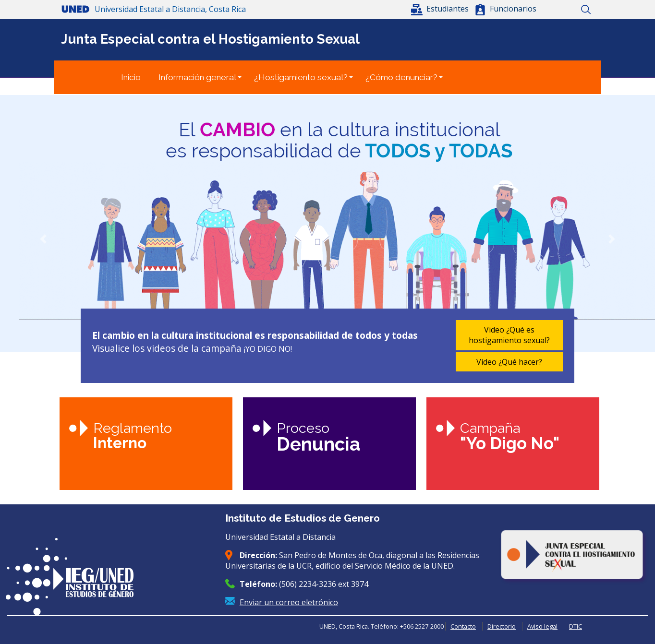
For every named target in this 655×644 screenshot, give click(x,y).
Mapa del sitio (569, 10)
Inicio (552, 10)
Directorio (502, 626)
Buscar (586, 10)
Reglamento (133, 436)
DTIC (576, 626)
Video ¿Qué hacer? (509, 362)
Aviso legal (542, 626)
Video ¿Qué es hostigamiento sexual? (509, 335)
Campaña (510, 436)
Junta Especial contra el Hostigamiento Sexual (210, 39)
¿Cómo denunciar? (401, 77)
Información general (197, 77)
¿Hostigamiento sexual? (301, 77)
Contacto (463, 626)
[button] (441, 9)
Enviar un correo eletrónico (289, 602)
